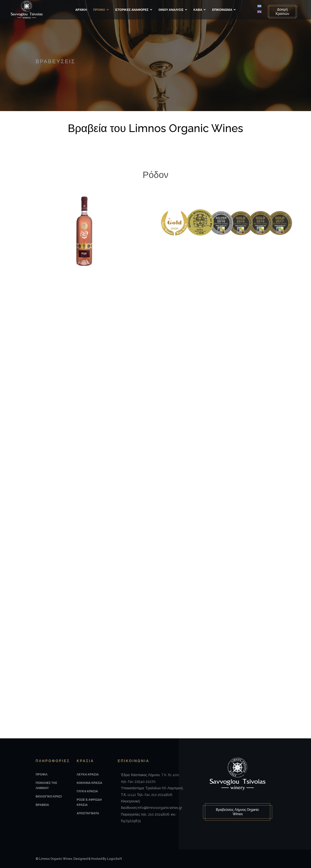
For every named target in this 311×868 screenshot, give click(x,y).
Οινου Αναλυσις (171, 10)
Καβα (198, 10)
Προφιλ (99, 10)
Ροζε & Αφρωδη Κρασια (89, 802)
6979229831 (131, 821)
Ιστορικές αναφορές (132, 10)
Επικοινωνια (222, 10)
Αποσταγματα (88, 813)
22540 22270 (145, 782)
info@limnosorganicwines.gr (160, 808)
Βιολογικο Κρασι (49, 796)
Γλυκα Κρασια (87, 791)
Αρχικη (81, 10)
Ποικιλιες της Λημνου (46, 785)
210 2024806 (162, 795)
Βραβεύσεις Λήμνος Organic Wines (238, 812)
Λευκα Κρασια (88, 774)
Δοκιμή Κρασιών (282, 12)
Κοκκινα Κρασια (90, 783)
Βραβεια (42, 805)
